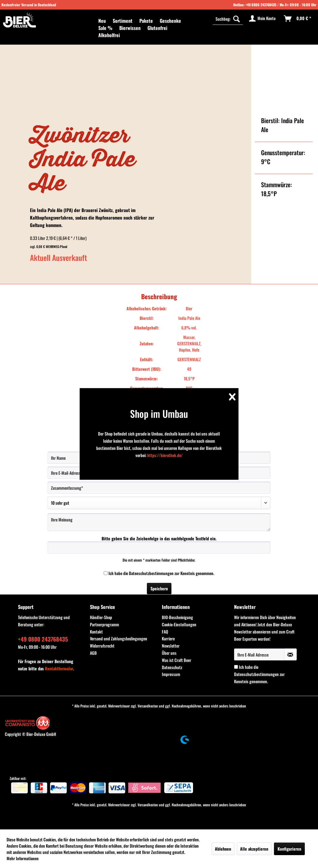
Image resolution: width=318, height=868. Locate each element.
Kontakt (96, 632)
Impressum (171, 674)
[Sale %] (105, 28)
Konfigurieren (289, 849)
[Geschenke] (170, 21)
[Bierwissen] (130, 28)
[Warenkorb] (298, 19)
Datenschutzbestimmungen (151, 573)
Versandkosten (148, 706)
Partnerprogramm (104, 624)
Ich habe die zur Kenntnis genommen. (161, 573)
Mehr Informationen (23, 858)
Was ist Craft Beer (177, 660)
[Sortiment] (123, 21)
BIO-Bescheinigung (177, 617)
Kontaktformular (59, 668)
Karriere (168, 638)
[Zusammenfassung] (159, 488)
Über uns (169, 653)
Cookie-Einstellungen (179, 624)
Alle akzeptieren (254, 849)
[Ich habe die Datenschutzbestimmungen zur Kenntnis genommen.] (106, 573)
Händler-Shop (101, 617)
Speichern (159, 588)
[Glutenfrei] (157, 28)
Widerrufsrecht (102, 646)
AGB (93, 653)
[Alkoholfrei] (109, 35)
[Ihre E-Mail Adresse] (259, 654)
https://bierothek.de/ (165, 455)
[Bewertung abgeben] (159, 503)
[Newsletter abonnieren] (290, 654)
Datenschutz (172, 667)
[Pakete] (146, 21)
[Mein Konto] (263, 19)
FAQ (165, 632)
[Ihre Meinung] (159, 522)
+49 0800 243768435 (261, 5)
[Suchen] (236, 19)
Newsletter (171, 646)
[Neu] (102, 21)
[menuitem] (102, 21)
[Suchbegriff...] (228, 19)
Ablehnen (223, 849)
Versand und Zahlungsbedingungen (119, 638)
